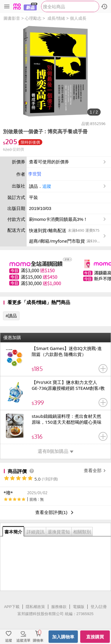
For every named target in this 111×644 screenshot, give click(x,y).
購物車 (38, 640)
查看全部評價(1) (55, 512)
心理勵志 (33, 18)
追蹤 (47, 186)
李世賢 (35, 174)
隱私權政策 (35, 607)
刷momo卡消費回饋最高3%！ (58, 219)
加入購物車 (63, 637)
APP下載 (12, 607)
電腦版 (79, 607)
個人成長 (78, 18)
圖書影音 (12, 18)
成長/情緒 (56, 18)
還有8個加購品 (56, 451)
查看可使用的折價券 (68, 162)
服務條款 (59, 607)
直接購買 (95, 637)
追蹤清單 (23, 640)
